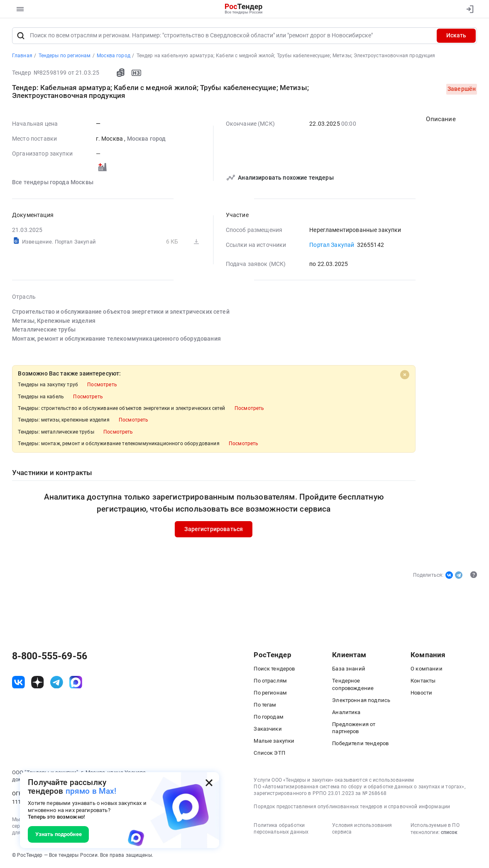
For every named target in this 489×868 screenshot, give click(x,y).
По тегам (265, 705)
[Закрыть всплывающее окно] (209, 783)
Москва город (146, 139)
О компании (427, 669)
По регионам (270, 693)
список (449, 833)
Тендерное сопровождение (353, 685)
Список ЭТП (269, 753)
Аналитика (346, 712)
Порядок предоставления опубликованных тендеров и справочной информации (352, 807)
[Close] (405, 375)
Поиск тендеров (274, 669)
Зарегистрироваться (214, 530)
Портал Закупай (332, 245)
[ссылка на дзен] (38, 682)
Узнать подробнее (59, 834)
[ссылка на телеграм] (57, 682)
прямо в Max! (91, 791)
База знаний (349, 669)
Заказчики (268, 729)
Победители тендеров (360, 743)
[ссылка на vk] (18, 682)
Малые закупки (274, 741)
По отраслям (270, 681)
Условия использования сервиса (362, 829)
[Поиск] (21, 36)
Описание (441, 119)
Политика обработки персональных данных (281, 829)
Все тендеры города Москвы (53, 183)
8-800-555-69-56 (50, 656)
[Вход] (468, 9)
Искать (456, 35)
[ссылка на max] (76, 682)
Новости (421, 693)
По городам (269, 717)
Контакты (423, 681)
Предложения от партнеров (354, 728)
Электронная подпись (361, 700)
